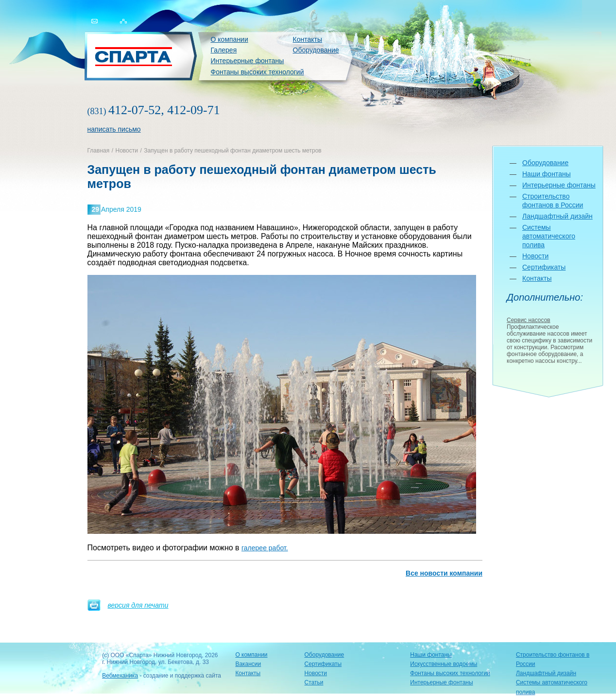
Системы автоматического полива (549, 236)
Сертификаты (544, 267)
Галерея (224, 50)
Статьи (314, 682)
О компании (230, 39)
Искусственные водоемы (444, 664)
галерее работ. (265, 548)
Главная (99, 151)
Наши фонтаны (547, 174)
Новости (126, 151)
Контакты (308, 39)
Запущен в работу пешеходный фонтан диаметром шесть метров (233, 151)
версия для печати (138, 605)
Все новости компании (444, 573)
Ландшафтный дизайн (557, 216)
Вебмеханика (120, 676)
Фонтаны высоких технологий (257, 72)
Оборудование (316, 50)
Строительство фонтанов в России (553, 659)
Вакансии (248, 664)
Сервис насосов (529, 320)
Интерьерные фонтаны (248, 61)
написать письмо (114, 129)
